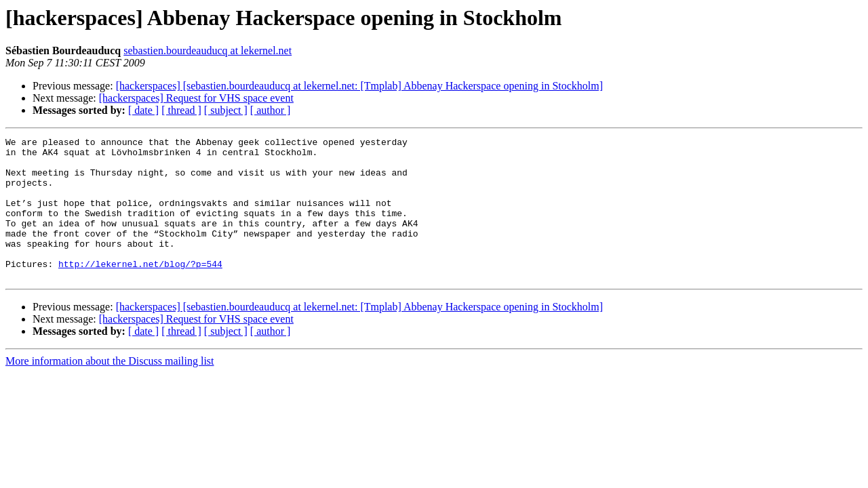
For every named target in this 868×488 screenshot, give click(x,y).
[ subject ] (226, 110)
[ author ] (271, 110)
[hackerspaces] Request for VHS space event (196, 98)
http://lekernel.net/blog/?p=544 (140, 290)
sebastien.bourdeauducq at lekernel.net (208, 50)
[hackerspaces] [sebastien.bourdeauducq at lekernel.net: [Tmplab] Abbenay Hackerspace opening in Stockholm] (359, 86)
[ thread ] (181, 110)
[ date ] (143, 110)
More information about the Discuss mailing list (110, 389)
